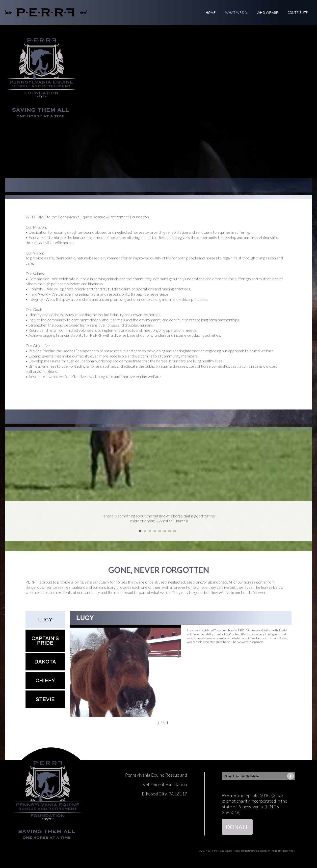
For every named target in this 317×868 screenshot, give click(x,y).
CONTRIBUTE (298, 13)
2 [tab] (145, 531)
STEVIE (45, 699)
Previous (8, 521)
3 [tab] (150, 531)
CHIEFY (45, 680)
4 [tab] (155, 531)
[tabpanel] (158, 521)
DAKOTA (45, 662)
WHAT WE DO (236, 13)
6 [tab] (165, 531)
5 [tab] (160, 531)
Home (211, 13)
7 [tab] (170, 531)
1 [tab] (140, 531)
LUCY (45, 620)
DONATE (237, 827)
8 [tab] (175, 531)
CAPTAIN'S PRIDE (45, 640)
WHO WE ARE (267, 13)
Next (309, 521)
